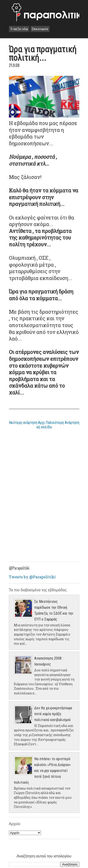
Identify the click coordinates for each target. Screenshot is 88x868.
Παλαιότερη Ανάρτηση (63, 423)
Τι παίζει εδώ (19, 29)
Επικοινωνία (40, 29)
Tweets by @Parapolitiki (32, 577)
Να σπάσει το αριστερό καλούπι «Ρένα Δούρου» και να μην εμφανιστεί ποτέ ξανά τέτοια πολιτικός (42, 771)
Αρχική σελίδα (44, 425)
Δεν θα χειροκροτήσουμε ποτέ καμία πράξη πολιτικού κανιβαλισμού (53, 714)
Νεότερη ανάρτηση (23, 423)
